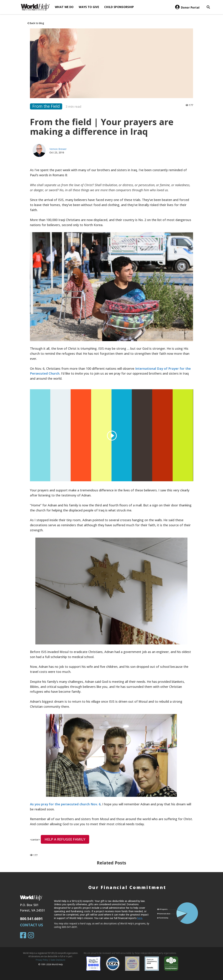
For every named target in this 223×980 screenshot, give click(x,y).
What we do (64, 7)
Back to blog (36, 23)
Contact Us (32, 925)
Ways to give (89, 7)
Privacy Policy (42, 960)
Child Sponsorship (119, 7)
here (140, 918)
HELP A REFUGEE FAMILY (65, 839)
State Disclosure (58, 960)
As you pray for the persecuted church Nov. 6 (65, 804)
